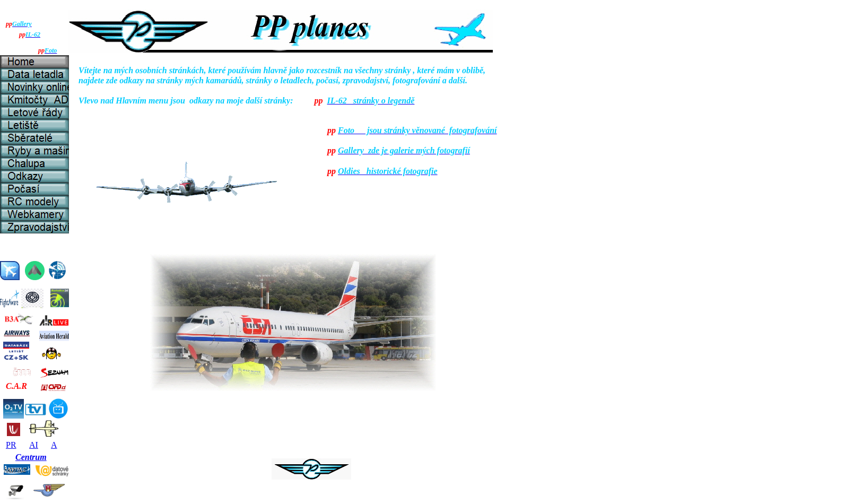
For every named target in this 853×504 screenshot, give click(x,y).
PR (11, 445)
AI (34, 445)
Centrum (31, 457)
